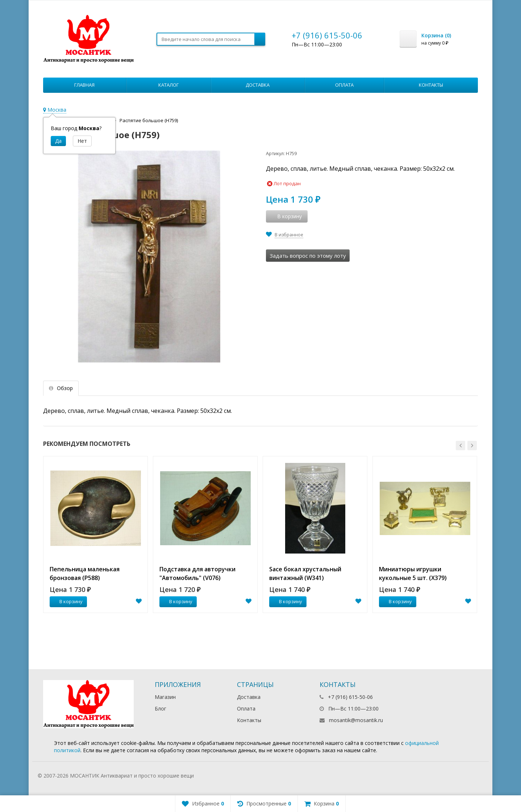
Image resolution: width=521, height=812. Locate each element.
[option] (95, 535)
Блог (161, 709)
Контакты (431, 85)
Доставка (258, 85)
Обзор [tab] (61, 388)
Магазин (165, 697)
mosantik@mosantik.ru (356, 720)
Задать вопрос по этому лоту (308, 256)
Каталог (168, 85)
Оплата (344, 85)
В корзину (67, 601)
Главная (84, 85)
